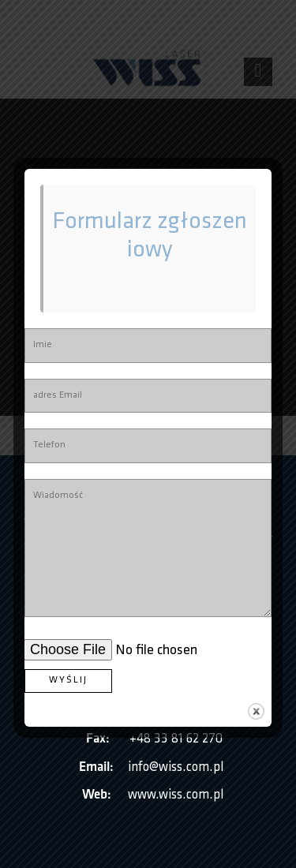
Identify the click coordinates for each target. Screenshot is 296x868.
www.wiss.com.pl (176, 795)
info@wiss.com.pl (176, 767)
